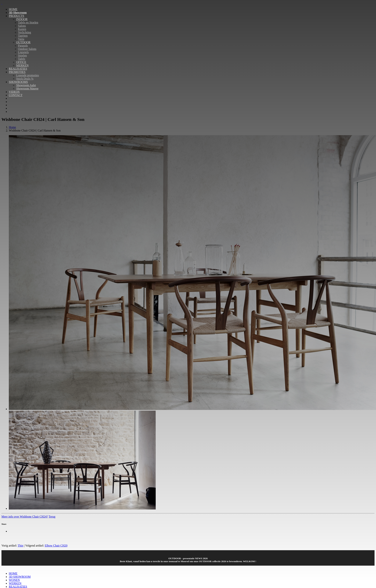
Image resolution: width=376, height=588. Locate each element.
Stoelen (22, 55)
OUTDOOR (23, 42)
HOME (13, 9)
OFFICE (21, 62)
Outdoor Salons (27, 49)
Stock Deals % (25, 79)
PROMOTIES (17, 72)
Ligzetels (23, 52)
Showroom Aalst (26, 85)
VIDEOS (14, 92)
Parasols (23, 46)
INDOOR (22, 19)
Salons (22, 26)
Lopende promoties (28, 75)
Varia (21, 39)
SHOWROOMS (18, 82)
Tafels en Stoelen (28, 22)
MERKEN (22, 65)
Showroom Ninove (27, 88)
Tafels (22, 59)
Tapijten (23, 36)
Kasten (22, 29)
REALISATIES (18, 69)
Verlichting (25, 32)
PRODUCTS (17, 16)
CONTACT (16, 95)
